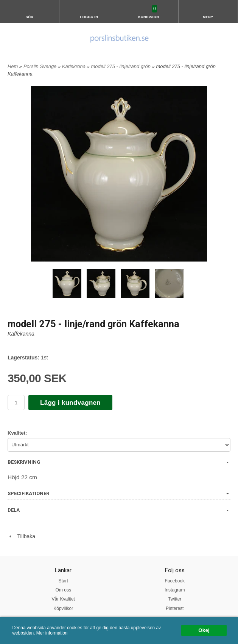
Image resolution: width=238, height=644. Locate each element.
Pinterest (175, 608)
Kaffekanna (21, 334)
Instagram (175, 590)
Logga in (89, 17)
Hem (13, 66)
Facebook (175, 581)
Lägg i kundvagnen (70, 403)
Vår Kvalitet (63, 599)
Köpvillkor (63, 608)
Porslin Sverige (41, 66)
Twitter (175, 599)
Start (63, 581)
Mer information (52, 633)
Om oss (63, 590)
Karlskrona (75, 66)
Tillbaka (21, 536)
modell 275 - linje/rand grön (121, 66)
